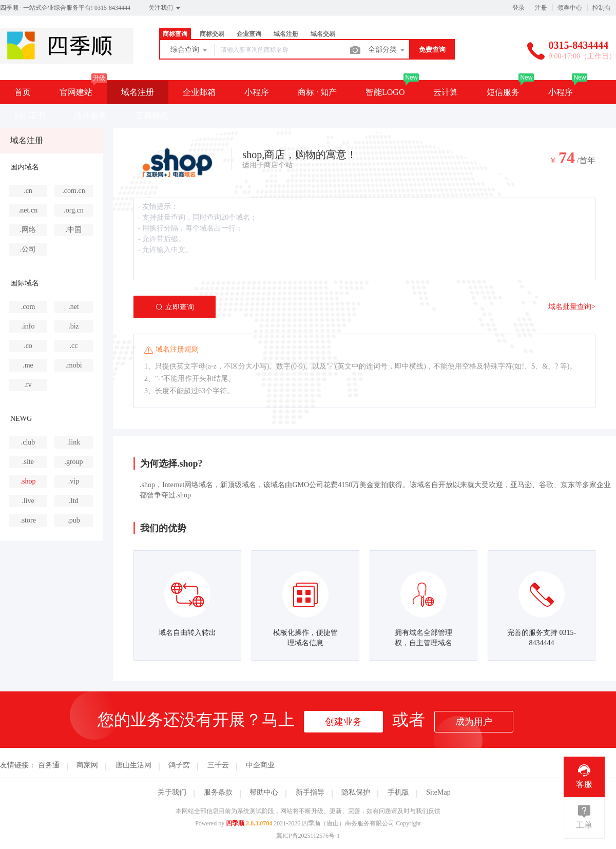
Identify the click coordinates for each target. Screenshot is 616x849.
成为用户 (474, 722)
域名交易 (323, 34)
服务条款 (218, 792)
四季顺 (235, 823)
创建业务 (343, 722)
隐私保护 (356, 792)
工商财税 (152, 116)
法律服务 (90, 116)
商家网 (87, 765)
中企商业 (260, 765)
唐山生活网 (133, 765)
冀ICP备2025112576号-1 (308, 836)
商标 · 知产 (317, 92)
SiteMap (438, 792)
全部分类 (387, 50)
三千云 (218, 765)
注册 (541, 8)
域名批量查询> (572, 307)
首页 (23, 92)
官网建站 (76, 92)
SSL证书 (30, 116)
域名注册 (286, 34)
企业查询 (249, 34)
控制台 (602, 8)
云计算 (446, 92)
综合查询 (189, 50)
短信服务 (503, 92)
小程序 (257, 92)
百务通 (49, 765)
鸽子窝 (179, 765)
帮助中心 (264, 792)
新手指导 (310, 792)
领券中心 (570, 8)
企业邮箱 (199, 92)
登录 (518, 8)
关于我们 (172, 792)
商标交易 (212, 34)
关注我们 (165, 8)
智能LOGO (385, 92)
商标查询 (175, 34)
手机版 (398, 792)
